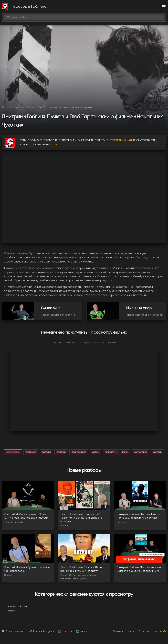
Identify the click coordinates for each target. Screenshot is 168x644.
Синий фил (19, 108)
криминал (31, 452)
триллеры (110, 452)
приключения (79, 452)
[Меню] (164, 7)
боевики (46, 452)
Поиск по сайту (17, 17)
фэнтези (157, 452)
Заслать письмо (13, 631)
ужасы (96, 452)
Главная (6, 108)
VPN (56, 145)
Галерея (65, 631)
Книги (82, 631)
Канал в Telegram (41, 631)
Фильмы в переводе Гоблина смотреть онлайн (140, 631)
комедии (61, 452)
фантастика (141, 452)
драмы (125, 452)
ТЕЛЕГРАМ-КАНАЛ (121, 140)
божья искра (13, 452)
